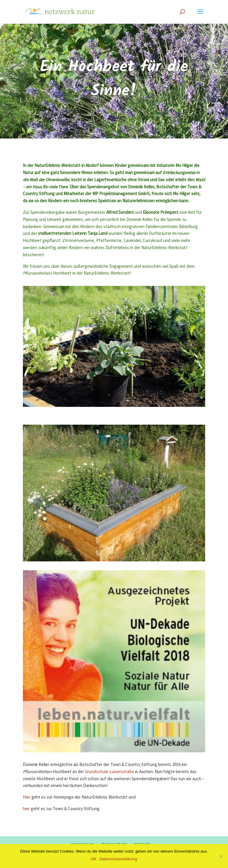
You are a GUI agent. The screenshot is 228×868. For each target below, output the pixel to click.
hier (27, 809)
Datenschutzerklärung (118, 859)
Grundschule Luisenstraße (110, 772)
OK (94, 859)
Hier (27, 797)
